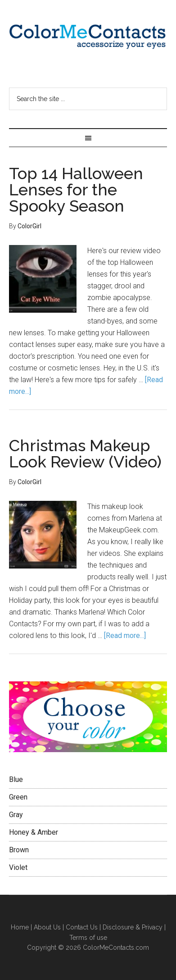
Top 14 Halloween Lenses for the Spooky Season (76, 190)
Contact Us (82, 927)
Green (18, 797)
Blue (16, 779)
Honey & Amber (34, 832)
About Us (47, 927)
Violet (18, 867)
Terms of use (88, 938)
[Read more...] (125, 636)
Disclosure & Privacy (133, 927)
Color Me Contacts (88, 38)
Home (21, 927)
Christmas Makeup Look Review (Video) (85, 453)
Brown (19, 850)
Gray (16, 815)
